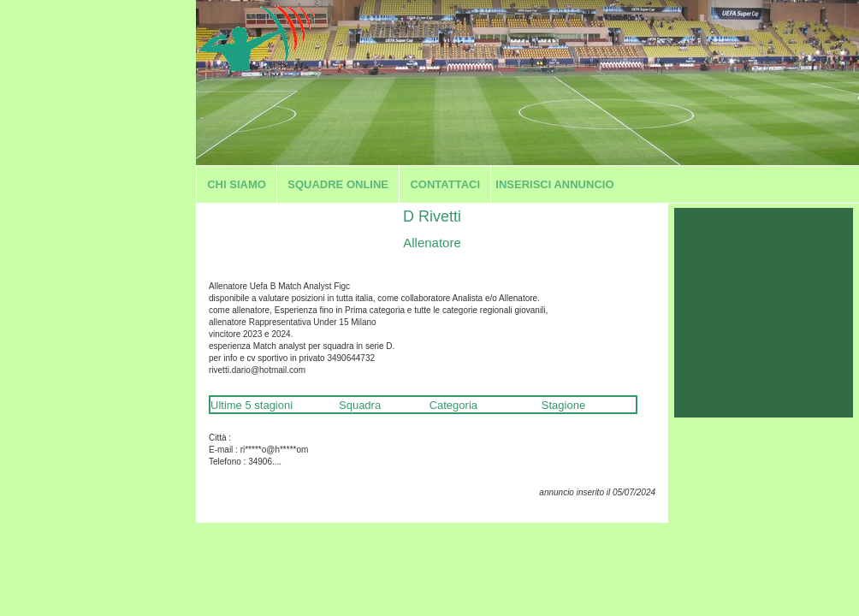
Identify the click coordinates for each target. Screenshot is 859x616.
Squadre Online (338, 184)
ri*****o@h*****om (275, 450)
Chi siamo (237, 184)
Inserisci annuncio (554, 184)
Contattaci (445, 184)
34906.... (265, 462)
